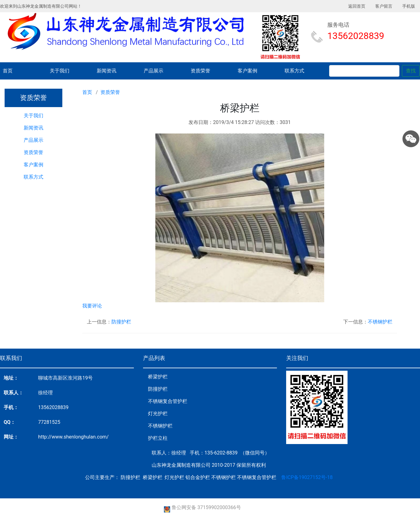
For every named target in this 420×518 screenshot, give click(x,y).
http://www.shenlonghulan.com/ (73, 437)
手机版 (409, 6)
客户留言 (384, 6)
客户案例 (247, 71)
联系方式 (294, 71)
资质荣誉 (200, 71)
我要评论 (92, 306)
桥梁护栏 (158, 377)
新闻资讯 (107, 71)
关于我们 (60, 71)
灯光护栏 (158, 414)
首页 (8, 71)
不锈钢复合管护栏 (168, 401)
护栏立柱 (158, 438)
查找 (411, 71)
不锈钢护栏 (380, 322)
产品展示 (154, 71)
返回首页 (357, 6)
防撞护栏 (121, 322)
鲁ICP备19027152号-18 (307, 477)
